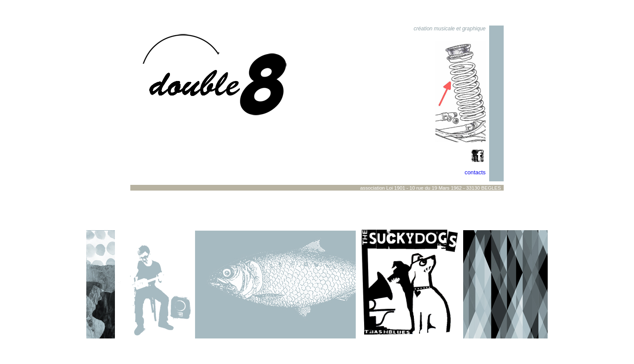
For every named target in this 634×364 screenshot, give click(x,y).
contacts (475, 172)
